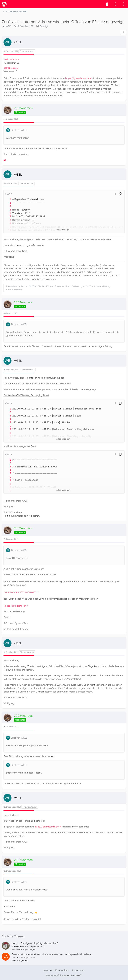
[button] (115, 194)
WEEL (9, 26)
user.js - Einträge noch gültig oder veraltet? (35, 943)
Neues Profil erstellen (15, 606)
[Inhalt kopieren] (120, 194)
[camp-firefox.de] (4, 4)
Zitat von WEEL (19, 130)
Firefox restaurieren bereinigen (20, 592)
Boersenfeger (18, 946)
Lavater (15, 957)
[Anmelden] (115, 4)
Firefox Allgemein (20, 960)
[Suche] (107, 4)
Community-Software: (64, 975)
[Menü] (124, 4)
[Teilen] (123, 32)
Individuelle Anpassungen (23, 949)
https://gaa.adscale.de (77, 78)
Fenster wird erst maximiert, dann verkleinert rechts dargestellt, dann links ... (52, 954)
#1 (5, 160)
